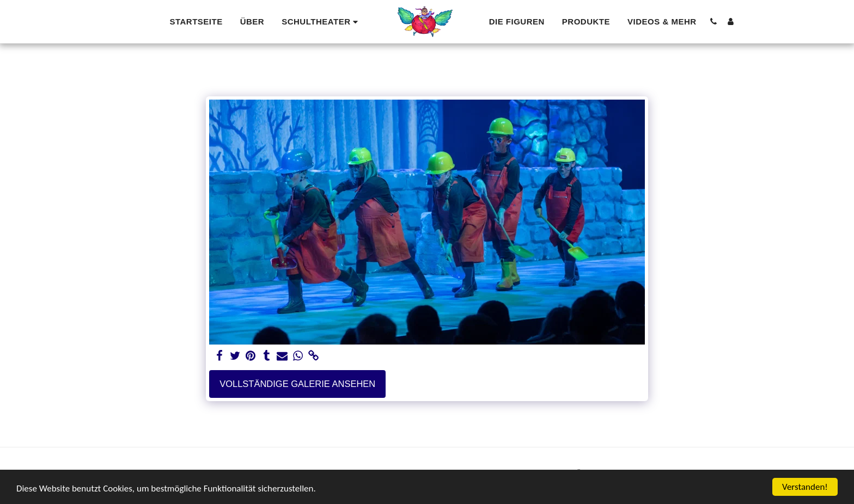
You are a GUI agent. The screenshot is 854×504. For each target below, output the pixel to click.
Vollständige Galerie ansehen (297, 384)
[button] (321, 21)
